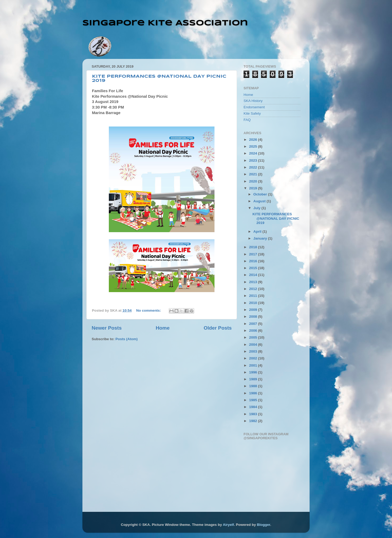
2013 (254, 282)
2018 (254, 247)
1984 (254, 407)
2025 (254, 146)
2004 (254, 345)
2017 (254, 254)
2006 (254, 331)
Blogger (263, 525)
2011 (254, 296)
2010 (254, 303)
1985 (254, 400)
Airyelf (228, 525)
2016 (254, 261)
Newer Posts (107, 328)
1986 (254, 393)
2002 (254, 358)
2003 (254, 351)
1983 (254, 414)
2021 (254, 174)
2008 (254, 317)
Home (162, 328)
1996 (254, 372)
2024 (254, 153)
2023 (254, 160)
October (261, 194)
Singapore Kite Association (165, 23)
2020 (254, 181)
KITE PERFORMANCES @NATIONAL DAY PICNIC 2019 (276, 218)
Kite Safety (252, 113)
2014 (254, 275)
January (261, 238)
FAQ (247, 120)
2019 (254, 188)
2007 (254, 324)
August (260, 201)
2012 (254, 289)
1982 (254, 421)
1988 (254, 386)
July (257, 208)
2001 (254, 365)
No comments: (149, 310)
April (258, 231)
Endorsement (254, 107)
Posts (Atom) (127, 339)
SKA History (253, 101)
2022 (254, 167)
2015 (254, 268)
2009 (254, 310)
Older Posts (218, 328)
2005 (254, 337)
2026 (254, 140)
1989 (254, 379)
